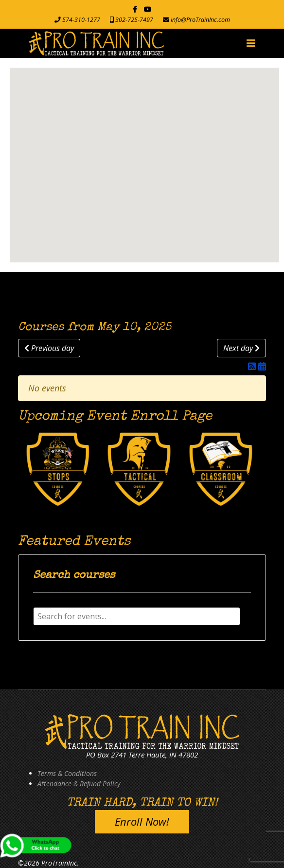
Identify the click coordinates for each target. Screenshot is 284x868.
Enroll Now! (142, 821)
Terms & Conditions (67, 773)
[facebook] (135, 9)
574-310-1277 (81, 20)
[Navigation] (251, 43)
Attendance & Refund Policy (79, 784)
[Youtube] (148, 9)
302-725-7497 (134, 20)
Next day (241, 348)
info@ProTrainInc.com (200, 20)
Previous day (49, 348)
